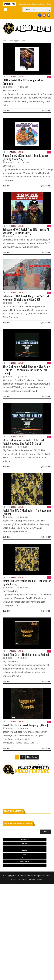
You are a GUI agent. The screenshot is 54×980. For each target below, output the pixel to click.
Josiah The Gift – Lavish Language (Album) (25, 725)
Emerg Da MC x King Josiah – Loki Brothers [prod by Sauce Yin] (26, 157)
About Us (23, 880)
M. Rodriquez (11, 87)
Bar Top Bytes (8, 77)
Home (5, 41)
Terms (14, 880)
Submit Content (36, 880)
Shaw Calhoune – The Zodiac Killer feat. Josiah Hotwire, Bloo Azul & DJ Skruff (24, 442)
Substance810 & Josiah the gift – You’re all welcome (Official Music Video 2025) (26, 298)
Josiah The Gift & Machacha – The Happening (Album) (27, 512)
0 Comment (46, 110)
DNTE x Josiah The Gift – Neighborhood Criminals (23, 82)
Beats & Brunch (19, 77)
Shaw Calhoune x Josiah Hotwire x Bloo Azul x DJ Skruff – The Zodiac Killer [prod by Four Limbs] (26, 370)
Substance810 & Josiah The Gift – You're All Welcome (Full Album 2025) (26, 231)
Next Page (32, 757)
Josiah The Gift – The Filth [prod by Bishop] (26, 654)
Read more (7, 110)
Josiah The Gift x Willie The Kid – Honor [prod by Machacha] (27, 582)
